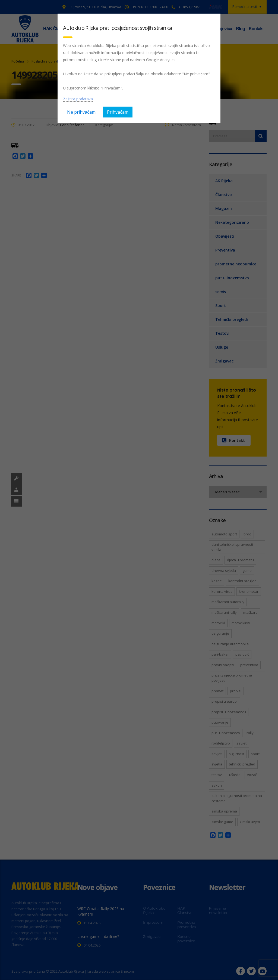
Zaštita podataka (78, 99)
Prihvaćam (118, 112)
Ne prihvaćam (81, 112)
